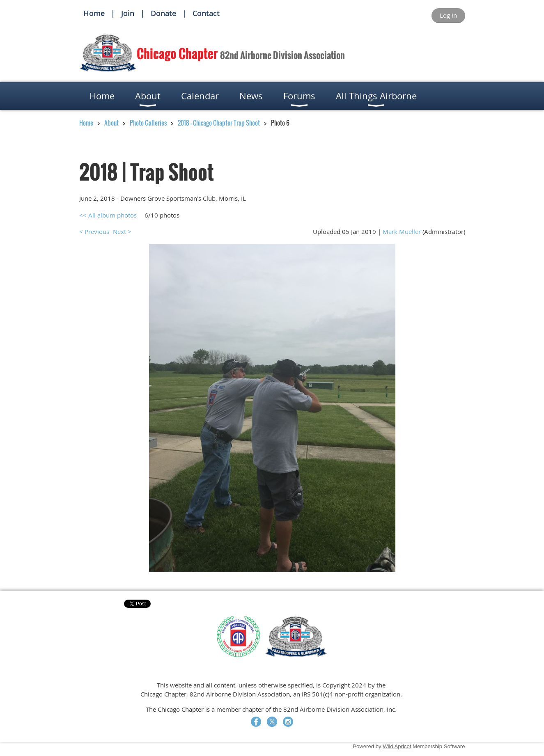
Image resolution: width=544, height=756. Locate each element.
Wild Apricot (397, 746)
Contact (206, 13)
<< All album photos (108, 215)
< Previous (94, 231)
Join (128, 13)
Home (94, 13)
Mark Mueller (402, 231)
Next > (122, 231)
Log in (448, 15)
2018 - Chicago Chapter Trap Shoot (219, 123)
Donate (163, 13)
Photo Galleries (148, 123)
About (111, 123)
